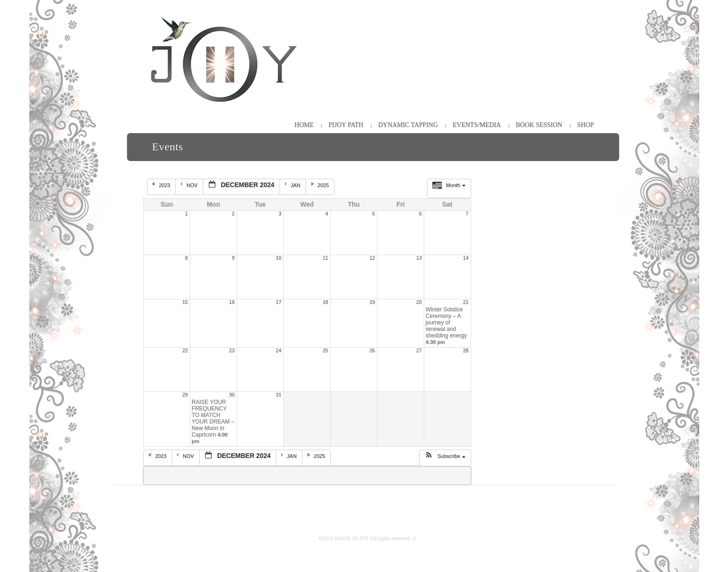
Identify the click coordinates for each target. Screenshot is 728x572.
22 (185, 350)
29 (185, 395)
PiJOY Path (346, 125)
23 (232, 350)
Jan (293, 185)
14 (466, 258)
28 (466, 350)
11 (326, 258)
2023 (162, 185)
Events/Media (477, 125)
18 (326, 302)
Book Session (539, 125)
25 (326, 350)
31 (279, 395)
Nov (190, 185)
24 (279, 350)
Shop (586, 125)
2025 (321, 185)
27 (419, 350)
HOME (304, 125)
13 (419, 258)
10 (279, 258)
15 (185, 302)
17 (279, 302)
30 (232, 395)
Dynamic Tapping (408, 125)
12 (372, 258)
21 (466, 302)
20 (419, 302)
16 (232, 302)
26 (372, 350)
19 (372, 302)
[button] (445, 458)
